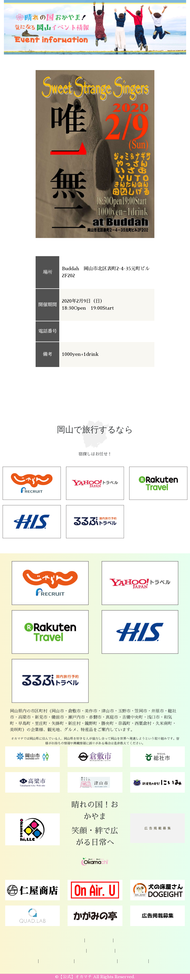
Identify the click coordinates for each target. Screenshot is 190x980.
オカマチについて (67, 941)
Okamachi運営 (133, 961)
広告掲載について (56, 961)
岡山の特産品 (72, 951)
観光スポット (101, 951)
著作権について (165, 961)
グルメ (124, 951)
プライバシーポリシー (96, 961)
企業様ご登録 (99, 941)
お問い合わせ (127, 941)
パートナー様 (24, 961)
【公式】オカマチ (75, 977)
